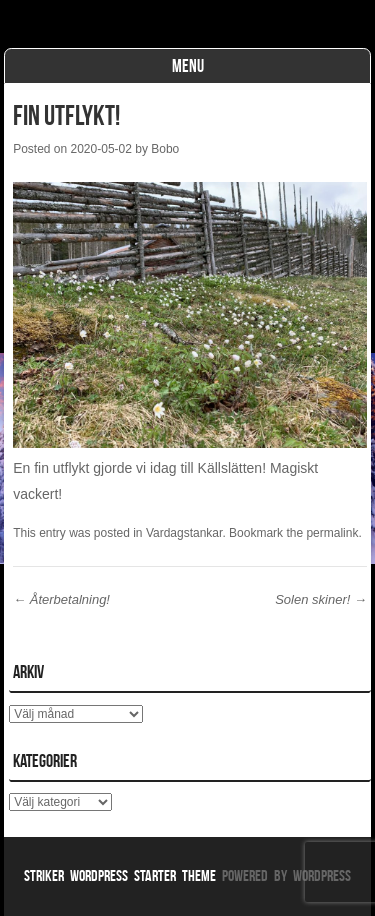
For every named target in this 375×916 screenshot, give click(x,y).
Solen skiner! (321, 599)
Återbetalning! (61, 599)
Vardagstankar (184, 533)
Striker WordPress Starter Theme (120, 875)
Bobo (165, 149)
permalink (332, 533)
